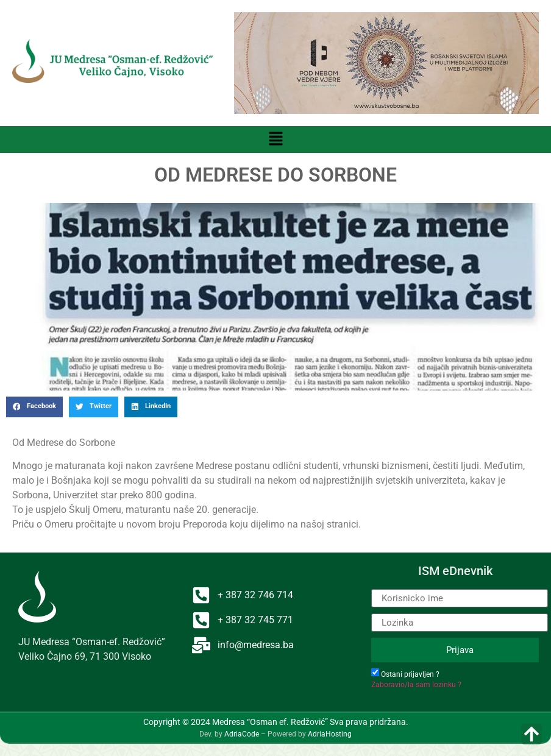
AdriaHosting (330, 734)
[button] (275, 140)
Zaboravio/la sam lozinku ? (416, 685)
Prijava (460, 650)
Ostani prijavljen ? (410, 674)
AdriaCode (242, 734)
